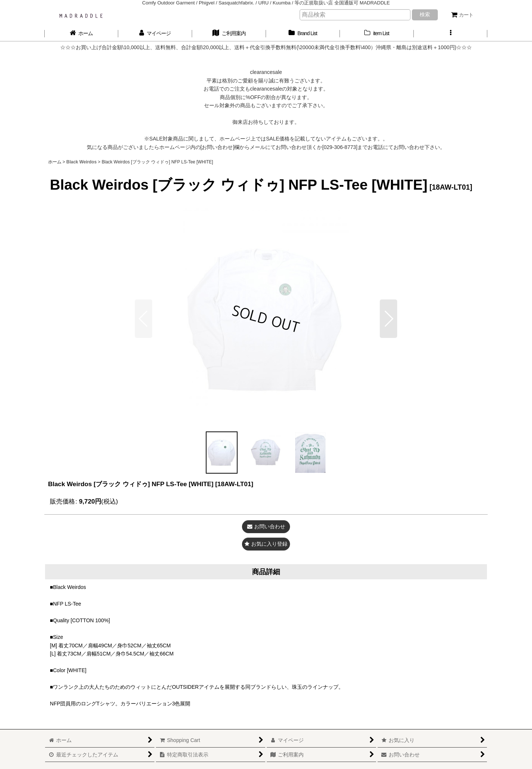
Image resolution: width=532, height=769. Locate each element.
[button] (451, 33)
